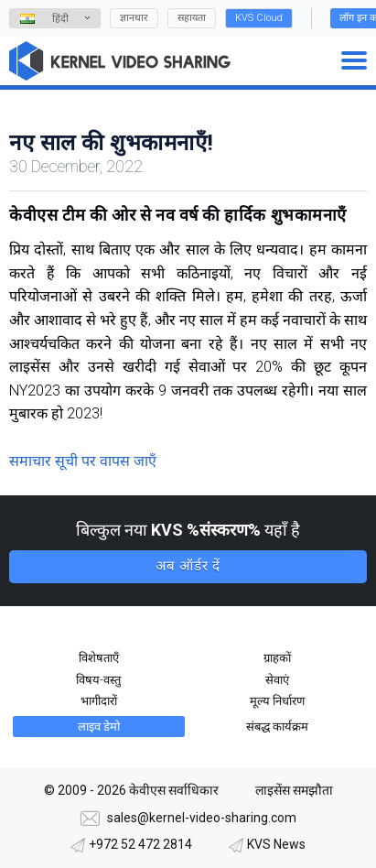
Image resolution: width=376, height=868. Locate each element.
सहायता (192, 18)
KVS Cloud (259, 18)
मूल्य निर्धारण (277, 701)
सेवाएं (277, 680)
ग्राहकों (277, 658)
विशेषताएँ (99, 658)
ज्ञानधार (134, 18)
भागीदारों (99, 701)
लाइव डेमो (99, 727)
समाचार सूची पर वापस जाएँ (83, 461)
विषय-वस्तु (98, 680)
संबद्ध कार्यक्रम (277, 727)
